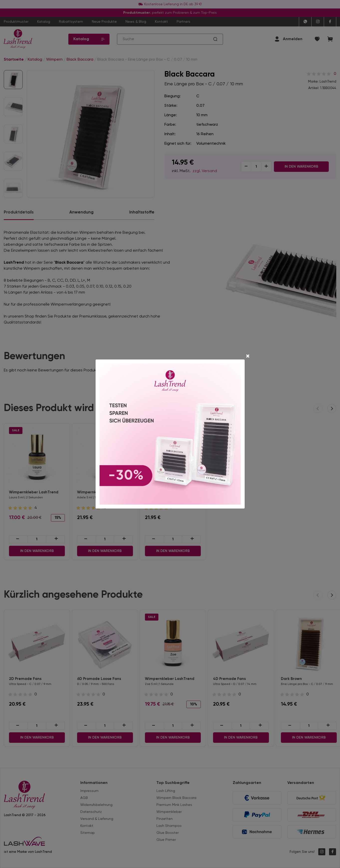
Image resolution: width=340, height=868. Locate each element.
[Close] (248, 357)
